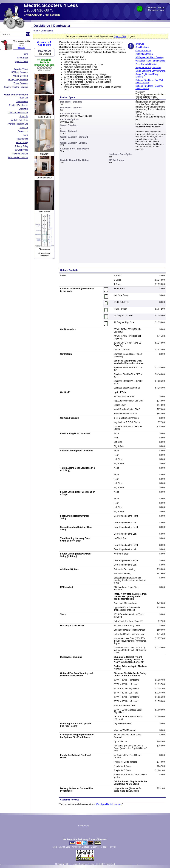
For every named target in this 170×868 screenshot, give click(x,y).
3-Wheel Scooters (20, 72)
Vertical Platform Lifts (18, 124)
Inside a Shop (44, 117)
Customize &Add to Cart (44, 44)
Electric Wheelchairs (19, 105)
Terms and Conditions (18, 157)
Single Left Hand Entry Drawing (150, 71)
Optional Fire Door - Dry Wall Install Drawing (149, 81)
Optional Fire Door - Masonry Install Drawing (149, 87)
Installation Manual (144, 54)
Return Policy (22, 143)
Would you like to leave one (109, 804)
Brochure (140, 44)
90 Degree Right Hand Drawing (150, 61)
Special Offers (22, 61)
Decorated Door (44, 178)
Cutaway (44, 154)
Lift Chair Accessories (18, 113)
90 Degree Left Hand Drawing (150, 57)
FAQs (26, 135)
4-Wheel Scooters (20, 76)
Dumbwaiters (22, 101)
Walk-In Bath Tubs (20, 120)
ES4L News (84, 826)
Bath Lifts (24, 98)
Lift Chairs (24, 109)
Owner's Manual (143, 51)
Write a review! (44, 70)
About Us (24, 128)
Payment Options (20, 154)
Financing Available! (44, 65)
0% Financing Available (44, 61)
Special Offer (120, 36)
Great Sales (23, 58)
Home (25, 54)
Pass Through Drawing (146, 64)
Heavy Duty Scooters (18, 80)
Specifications (142, 47)
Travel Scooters (21, 83)
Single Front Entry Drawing (148, 68)
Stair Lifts (24, 116)
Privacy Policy (22, 146)
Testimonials (22, 139)
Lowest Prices (22, 150)
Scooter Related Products (16, 87)
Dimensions (44, 249)
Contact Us (23, 131)
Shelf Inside (44, 211)
